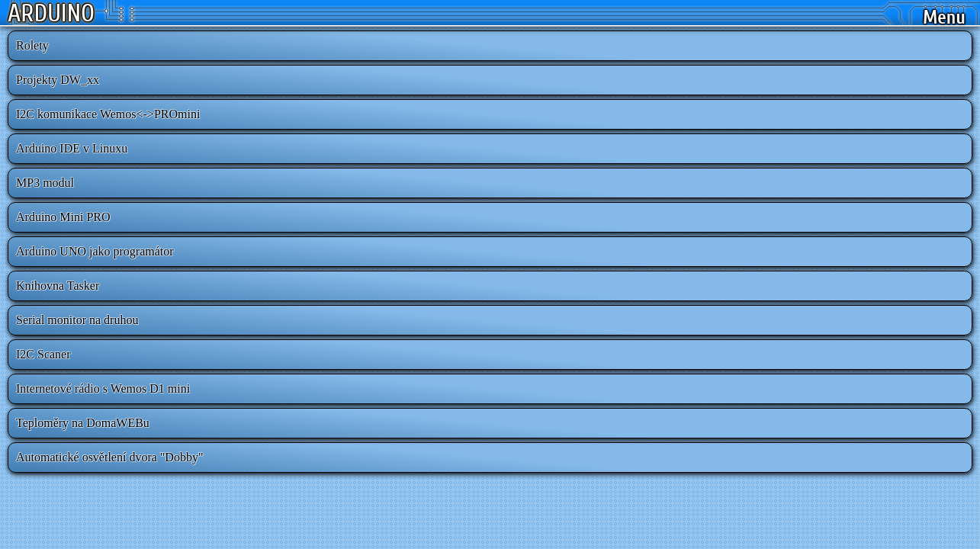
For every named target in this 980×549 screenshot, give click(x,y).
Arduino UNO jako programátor (95, 251)
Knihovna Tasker (58, 286)
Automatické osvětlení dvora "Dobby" (109, 457)
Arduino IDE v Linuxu (72, 148)
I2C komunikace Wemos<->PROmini (108, 114)
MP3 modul (45, 183)
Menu (944, 18)
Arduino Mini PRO (63, 217)
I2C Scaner (43, 354)
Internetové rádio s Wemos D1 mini (103, 388)
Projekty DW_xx (58, 80)
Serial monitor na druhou (77, 320)
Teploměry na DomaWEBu (83, 423)
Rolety (32, 45)
